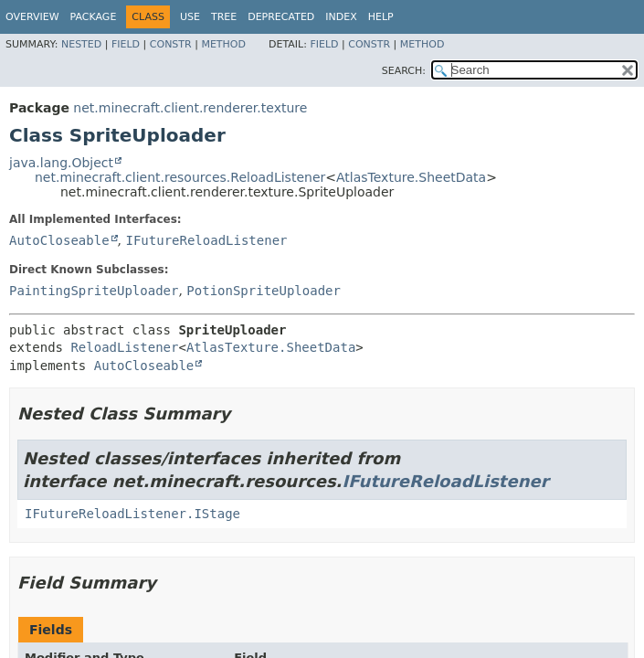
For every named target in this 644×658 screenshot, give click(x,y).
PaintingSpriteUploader (94, 291)
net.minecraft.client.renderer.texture (190, 108)
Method (223, 44)
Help (381, 17)
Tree (224, 17)
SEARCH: (404, 71)
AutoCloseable (59, 240)
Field (126, 44)
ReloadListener (124, 347)
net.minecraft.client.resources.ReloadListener (180, 177)
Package (94, 17)
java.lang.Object (61, 163)
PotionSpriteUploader (264, 291)
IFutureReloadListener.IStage (132, 514)
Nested (81, 44)
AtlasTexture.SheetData (411, 177)
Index (341, 17)
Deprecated (281, 17)
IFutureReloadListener (206, 240)
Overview (32, 17)
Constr (171, 44)
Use (190, 17)
